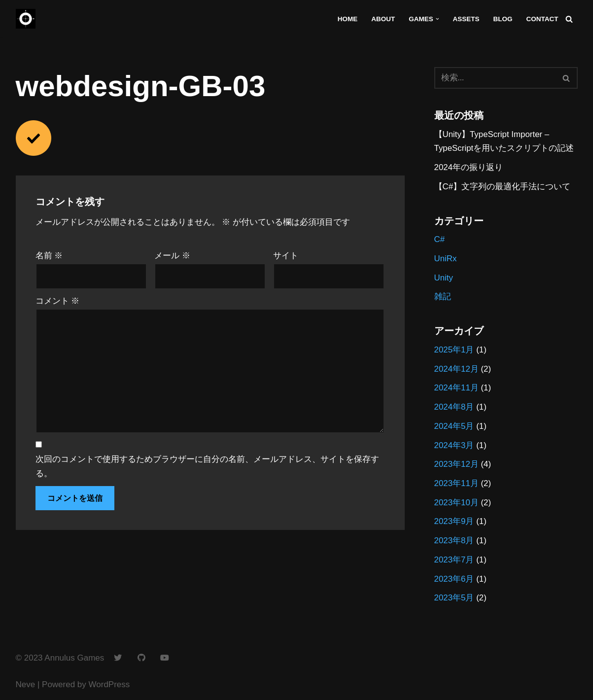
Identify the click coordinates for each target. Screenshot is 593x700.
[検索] (569, 19)
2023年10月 (457, 504)
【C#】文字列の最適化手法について (503, 187)
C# (440, 240)
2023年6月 (454, 580)
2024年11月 (457, 389)
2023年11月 (457, 485)
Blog (503, 19)
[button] (437, 19)
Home (347, 19)
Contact (542, 19)
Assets (465, 19)
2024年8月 (454, 408)
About (382, 19)
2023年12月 (457, 466)
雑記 (443, 297)
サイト (286, 256)
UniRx (446, 259)
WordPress (109, 686)
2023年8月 (454, 542)
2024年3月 (454, 446)
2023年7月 (454, 562)
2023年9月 (454, 523)
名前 (49, 256)
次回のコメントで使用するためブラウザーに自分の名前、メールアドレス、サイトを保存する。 (207, 467)
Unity (444, 278)
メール (172, 256)
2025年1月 (454, 351)
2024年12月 (457, 370)
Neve (26, 686)
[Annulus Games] (26, 19)
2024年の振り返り (469, 168)
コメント (58, 301)
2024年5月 (454, 427)
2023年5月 (454, 600)
